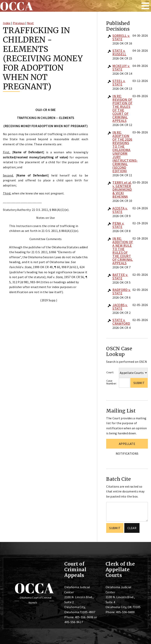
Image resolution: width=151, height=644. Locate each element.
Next (30, 23)
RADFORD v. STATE (121, 291)
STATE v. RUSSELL (119, 52)
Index (7, 23)
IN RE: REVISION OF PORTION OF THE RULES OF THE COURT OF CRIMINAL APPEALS (122, 108)
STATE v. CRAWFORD (121, 322)
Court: (110, 372)
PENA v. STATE (118, 225)
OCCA (34, 588)
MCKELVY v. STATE (121, 68)
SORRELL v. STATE (121, 37)
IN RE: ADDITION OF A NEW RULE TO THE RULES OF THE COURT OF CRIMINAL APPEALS (123, 251)
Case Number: (112, 382)
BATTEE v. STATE (120, 276)
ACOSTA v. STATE (120, 210)
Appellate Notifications (127, 445)
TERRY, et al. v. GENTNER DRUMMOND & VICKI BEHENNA (122, 189)
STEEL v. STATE (119, 83)
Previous (19, 23)
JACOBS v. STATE (120, 307)
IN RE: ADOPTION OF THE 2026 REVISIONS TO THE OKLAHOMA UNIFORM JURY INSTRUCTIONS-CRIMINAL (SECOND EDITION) (125, 152)
